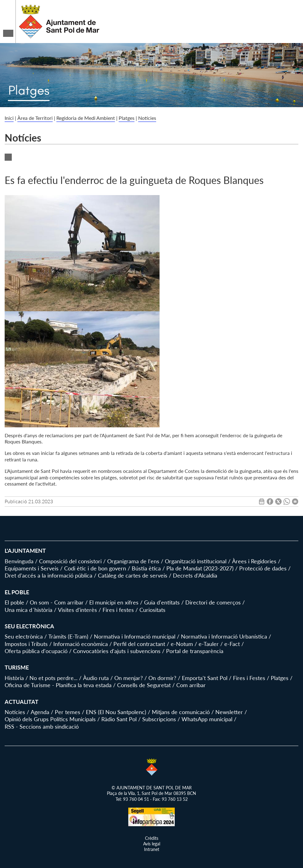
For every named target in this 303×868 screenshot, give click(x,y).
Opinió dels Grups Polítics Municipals (50, 719)
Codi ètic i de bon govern (95, 568)
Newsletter (229, 712)
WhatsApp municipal (207, 719)
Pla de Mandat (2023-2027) (200, 568)
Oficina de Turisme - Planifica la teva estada (58, 685)
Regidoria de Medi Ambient (86, 118)
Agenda (40, 712)
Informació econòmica (81, 644)
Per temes (68, 712)
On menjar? (129, 678)
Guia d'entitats (162, 602)
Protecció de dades (263, 568)
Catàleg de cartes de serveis (133, 575)
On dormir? (162, 678)
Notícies (147, 118)
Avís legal (152, 844)
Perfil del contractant (139, 644)
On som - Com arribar (57, 602)
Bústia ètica (146, 568)
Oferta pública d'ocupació (36, 651)
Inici (9, 118)
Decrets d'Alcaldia (195, 575)
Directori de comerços (213, 602)
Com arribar (191, 685)
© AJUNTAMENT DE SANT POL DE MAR (152, 788)
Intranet (152, 849)
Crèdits (152, 838)
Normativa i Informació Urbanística (224, 636)
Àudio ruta (96, 678)
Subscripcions (159, 719)
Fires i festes (118, 610)
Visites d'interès (77, 610)
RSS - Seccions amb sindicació (42, 726)
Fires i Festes (249, 678)
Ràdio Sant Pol (119, 719)
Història (14, 678)
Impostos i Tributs (26, 644)
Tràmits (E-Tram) (68, 636)
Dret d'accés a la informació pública (48, 575)
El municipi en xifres (114, 602)
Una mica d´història (29, 610)
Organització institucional (196, 561)
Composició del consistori (70, 561)
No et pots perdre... (53, 678)
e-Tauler (209, 644)
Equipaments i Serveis (32, 568)
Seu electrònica (24, 636)
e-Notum (182, 644)
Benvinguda (19, 561)
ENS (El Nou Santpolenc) (116, 712)
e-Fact (232, 644)
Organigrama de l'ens (133, 561)
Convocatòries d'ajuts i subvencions (117, 651)
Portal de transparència (195, 651)
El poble (14, 602)
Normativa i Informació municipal (135, 636)
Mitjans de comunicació (181, 712)
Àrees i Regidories (254, 561)
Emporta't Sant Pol (205, 678)
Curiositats (152, 610)
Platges (127, 118)
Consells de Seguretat (144, 685)
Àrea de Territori (35, 118)
